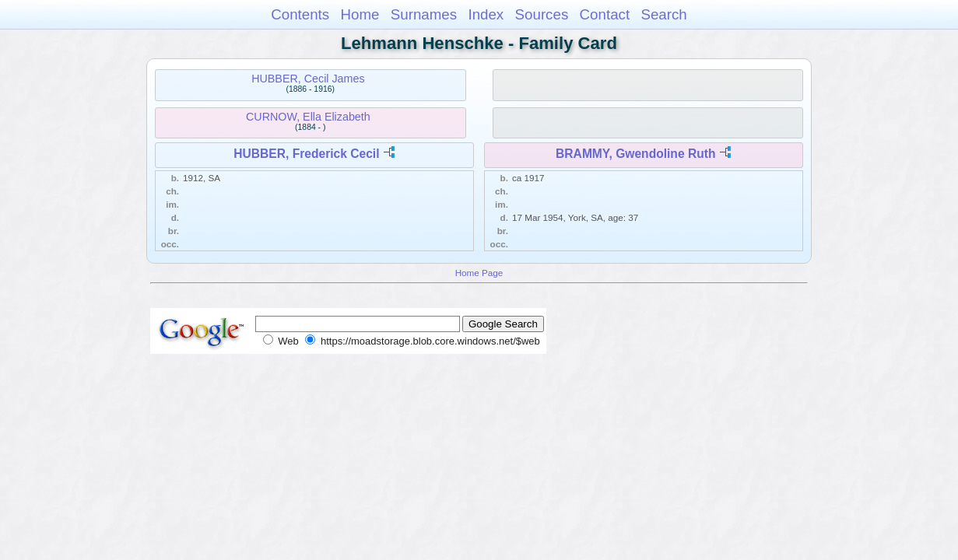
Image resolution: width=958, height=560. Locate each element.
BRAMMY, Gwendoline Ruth (635, 154)
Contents (300, 14)
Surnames (424, 14)
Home (360, 14)
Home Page (479, 273)
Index (486, 14)
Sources (542, 14)
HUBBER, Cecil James (308, 79)
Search (663, 14)
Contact (605, 14)
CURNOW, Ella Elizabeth (308, 117)
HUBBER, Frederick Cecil (306, 154)
